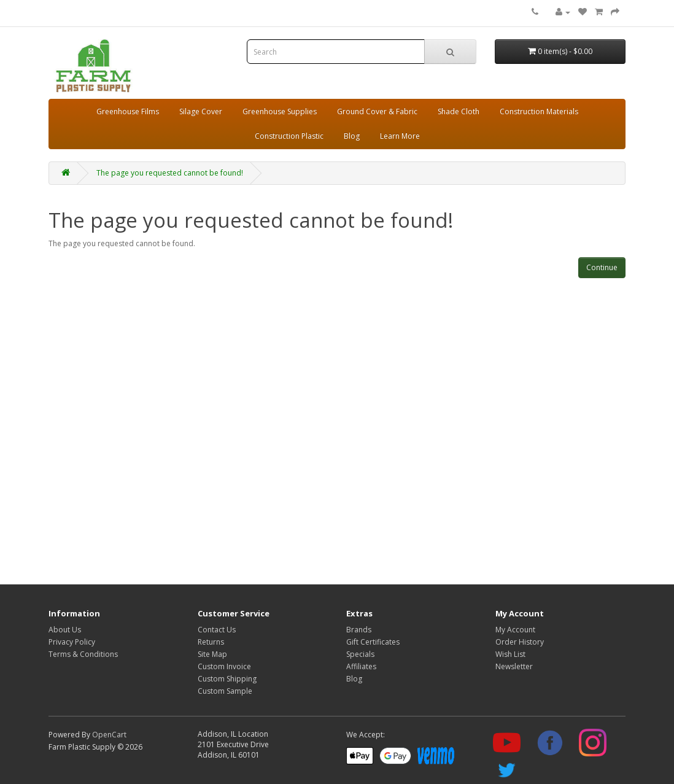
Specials (360, 654)
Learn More (400, 136)
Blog (352, 136)
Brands (359, 630)
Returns (211, 642)
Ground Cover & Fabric (377, 111)
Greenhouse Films (128, 111)
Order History (520, 642)
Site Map (212, 654)
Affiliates (361, 666)
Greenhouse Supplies (280, 111)
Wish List (510, 654)
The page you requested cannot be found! (170, 173)
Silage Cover (201, 111)
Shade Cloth (459, 111)
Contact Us (217, 630)
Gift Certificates (373, 642)
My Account (515, 630)
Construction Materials (539, 111)
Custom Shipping (227, 679)
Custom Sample (225, 691)
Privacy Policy (72, 642)
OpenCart (109, 735)
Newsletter (514, 666)
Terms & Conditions (83, 654)
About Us (65, 630)
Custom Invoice (224, 666)
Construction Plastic (289, 136)
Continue (602, 267)
